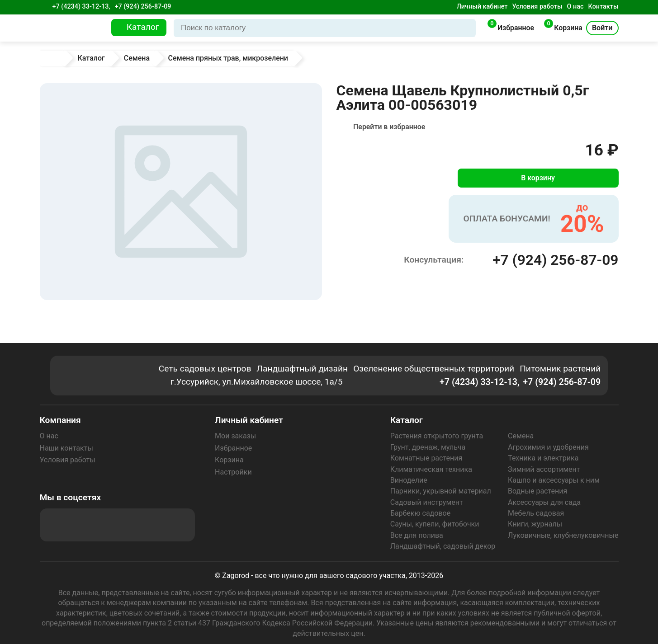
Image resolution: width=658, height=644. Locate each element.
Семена (521, 436)
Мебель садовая (536, 513)
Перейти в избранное (390, 127)
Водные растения (537, 491)
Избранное (233, 448)
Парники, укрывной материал (441, 491)
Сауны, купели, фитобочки (435, 524)
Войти (602, 28)
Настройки (233, 472)
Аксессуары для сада (544, 502)
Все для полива (417, 535)
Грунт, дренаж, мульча (428, 447)
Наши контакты (66, 448)
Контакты (604, 7)
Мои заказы (235, 436)
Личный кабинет (482, 7)
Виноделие (409, 480)
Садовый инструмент (427, 502)
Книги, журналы (535, 524)
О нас (575, 7)
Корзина (229, 460)
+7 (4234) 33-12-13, (81, 7)
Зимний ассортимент (544, 469)
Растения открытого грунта (437, 436)
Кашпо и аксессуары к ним (554, 480)
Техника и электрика (543, 458)
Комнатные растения (426, 458)
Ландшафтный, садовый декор (443, 546)
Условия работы (537, 7)
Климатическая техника (431, 469)
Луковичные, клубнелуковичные (563, 535)
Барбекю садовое (420, 513)
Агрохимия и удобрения (548, 447)
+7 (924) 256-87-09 (143, 7)
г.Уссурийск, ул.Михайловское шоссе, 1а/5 (257, 382)
